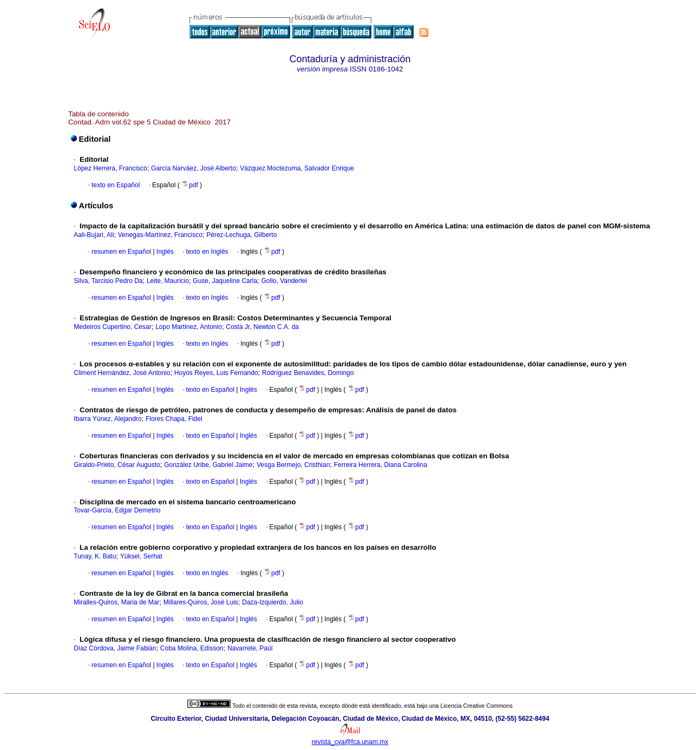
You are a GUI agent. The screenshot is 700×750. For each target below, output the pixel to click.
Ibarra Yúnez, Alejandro (107, 419)
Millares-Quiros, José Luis (201, 602)
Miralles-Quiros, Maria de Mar (116, 602)
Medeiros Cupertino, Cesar (112, 327)
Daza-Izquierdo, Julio (273, 602)
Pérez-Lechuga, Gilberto (241, 235)
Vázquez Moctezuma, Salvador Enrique (297, 168)
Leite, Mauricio (168, 281)
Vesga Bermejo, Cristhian (293, 465)
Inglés (164, 252)
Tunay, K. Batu (95, 556)
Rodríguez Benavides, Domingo (308, 373)
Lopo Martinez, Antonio (189, 327)
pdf (191, 185)
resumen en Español (121, 252)
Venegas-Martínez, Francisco (160, 235)
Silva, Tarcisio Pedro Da (108, 281)
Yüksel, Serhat (141, 556)
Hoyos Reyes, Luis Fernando (216, 373)
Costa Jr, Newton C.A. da (262, 327)
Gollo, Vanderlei (284, 281)
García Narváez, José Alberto (194, 168)
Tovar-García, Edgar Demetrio (117, 510)
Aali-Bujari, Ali (94, 235)
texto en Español (116, 185)
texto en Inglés (207, 252)
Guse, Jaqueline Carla (225, 281)
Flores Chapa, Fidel (174, 419)
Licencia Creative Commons (477, 706)
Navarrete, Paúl (250, 648)
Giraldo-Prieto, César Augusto (117, 465)
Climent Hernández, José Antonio (122, 373)
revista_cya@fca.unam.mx (350, 742)
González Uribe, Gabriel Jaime (208, 465)
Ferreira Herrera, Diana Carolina (381, 465)
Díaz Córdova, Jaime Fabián (115, 648)
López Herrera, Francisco (110, 168)
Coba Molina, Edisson (192, 648)
